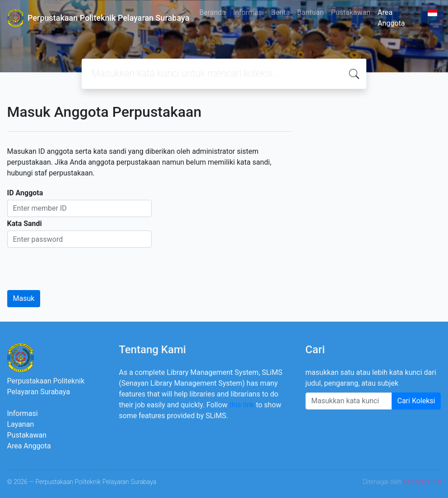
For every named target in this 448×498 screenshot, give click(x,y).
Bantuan (310, 12)
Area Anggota (391, 18)
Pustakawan (351, 12)
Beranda (213, 12)
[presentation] (76, 265)
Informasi (249, 12)
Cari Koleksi (416, 401)
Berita (281, 12)
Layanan (21, 424)
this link (242, 405)
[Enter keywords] (349, 401)
